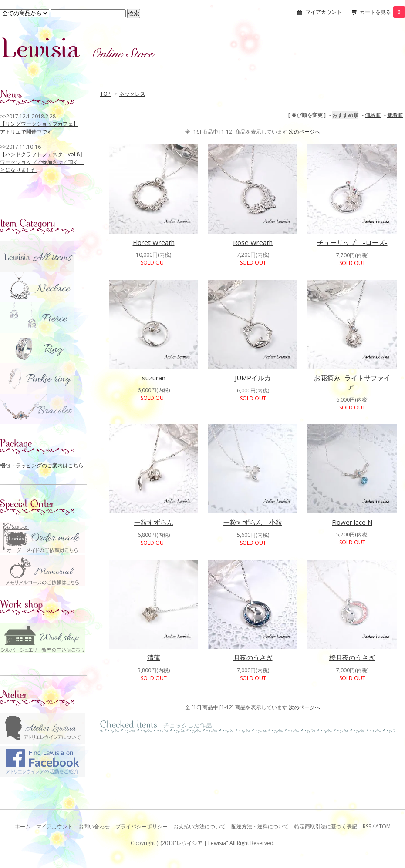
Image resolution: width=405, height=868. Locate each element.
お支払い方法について (199, 826)
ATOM (383, 826)
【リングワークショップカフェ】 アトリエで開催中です (39, 128)
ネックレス (132, 94)
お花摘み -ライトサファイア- (352, 382)
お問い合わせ (94, 826)
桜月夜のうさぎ (352, 657)
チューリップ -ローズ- (352, 242)
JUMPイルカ (253, 378)
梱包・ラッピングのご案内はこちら (42, 465)
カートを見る (382, 12)
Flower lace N (352, 522)
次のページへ (304, 132)
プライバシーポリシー (142, 826)
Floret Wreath (154, 242)
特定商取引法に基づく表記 (326, 826)
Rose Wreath (253, 242)
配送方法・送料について (260, 826)
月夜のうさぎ (253, 657)
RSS (367, 826)
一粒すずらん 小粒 (253, 522)
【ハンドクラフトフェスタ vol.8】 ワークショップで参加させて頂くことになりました (42, 162)
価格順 (373, 115)
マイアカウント (324, 12)
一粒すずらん (154, 522)
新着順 (395, 115)
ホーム (23, 826)
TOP (105, 94)
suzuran (154, 378)
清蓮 (154, 657)
